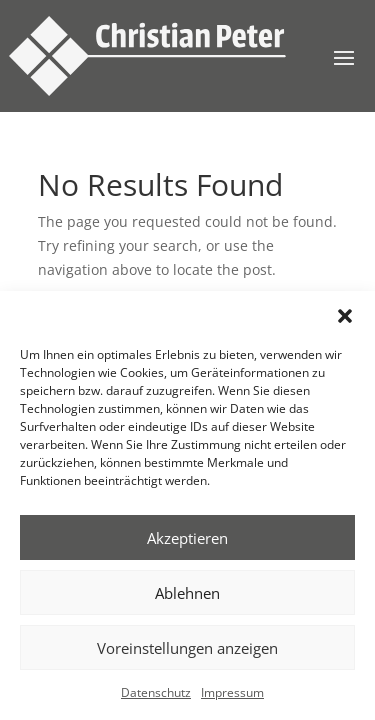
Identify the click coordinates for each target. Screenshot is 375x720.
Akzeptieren (187, 538)
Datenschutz (156, 692)
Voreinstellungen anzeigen (187, 648)
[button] (345, 316)
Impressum (232, 692)
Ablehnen (187, 593)
